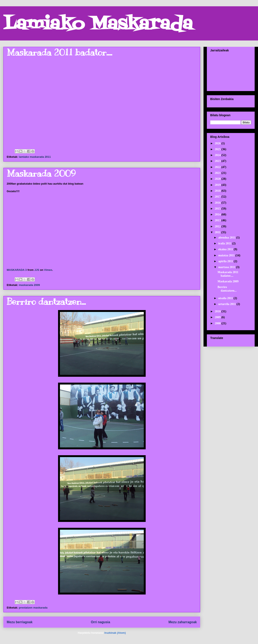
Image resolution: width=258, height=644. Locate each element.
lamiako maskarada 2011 (35, 157)
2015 (218, 209)
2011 (218, 232)
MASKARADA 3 (17, 270)
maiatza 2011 (227, 255)
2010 (218, 311)
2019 (218, 185)
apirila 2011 (226, 261)
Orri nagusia (101, 622)
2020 (218, 179)
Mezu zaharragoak (183, 622)
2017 (218, 197)
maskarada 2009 (29, 285)
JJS (37, 270)
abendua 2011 (227, 238)
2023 (218, 161)
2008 (218, 323)
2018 (218, 191)
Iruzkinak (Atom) (115, 633)
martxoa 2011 (227, 267)
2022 (218, 167)
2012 (218, 226)
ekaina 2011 (226, 249)
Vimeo (48, 270)
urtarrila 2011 (227, 304)
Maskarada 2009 (41, 173)
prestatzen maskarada (33, 608)
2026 (218, 143)
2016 (218, 203)
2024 (218, 155)
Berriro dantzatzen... (46, 302)
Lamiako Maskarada (98, 25)
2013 (218, 220)
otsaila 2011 (226, 298)
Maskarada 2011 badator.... (59, 52)
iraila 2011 (225, 243)
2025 (218, 149)
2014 (218, 214)
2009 (218, 317)
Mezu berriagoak (20, 622)
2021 (218, 173)
